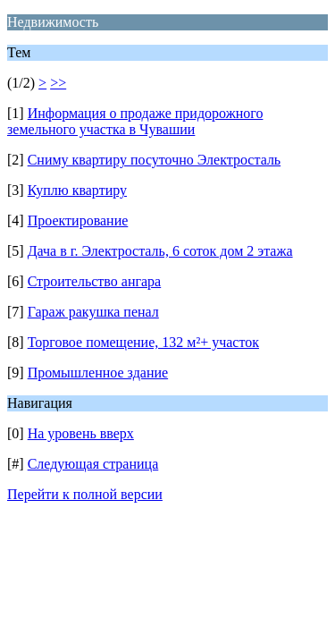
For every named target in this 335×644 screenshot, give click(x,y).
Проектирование (78, 220)
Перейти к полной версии (85, 494)
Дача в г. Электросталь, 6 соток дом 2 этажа (160, 251)
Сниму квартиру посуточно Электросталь (155, 160)
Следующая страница (93, 464)
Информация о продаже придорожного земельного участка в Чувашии (135, 121)
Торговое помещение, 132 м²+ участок (143, 342)
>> (58, 83)
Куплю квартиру (77, 190)
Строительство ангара (95, 281)
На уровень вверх (81, 433)
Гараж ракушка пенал (93, 312)
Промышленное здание (98, 373)
